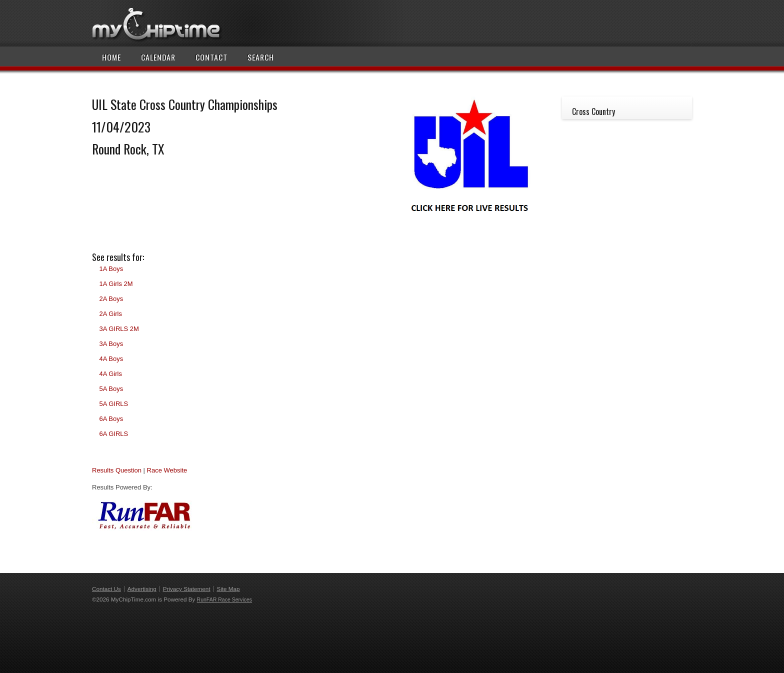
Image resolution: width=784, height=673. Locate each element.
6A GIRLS (113, 434)
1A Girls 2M (116, 284)
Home (111, 57)
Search (261, 57)
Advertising (142, 589)
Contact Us (106, 589)
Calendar (158, 57)
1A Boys (111, 269)
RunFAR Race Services (224, 599)
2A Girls (110, 314)
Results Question (117, 470)
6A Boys (111, 419)
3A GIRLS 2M (119, 329)
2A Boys (111, 299)
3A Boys (111, 344)
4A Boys (111, 359)
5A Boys (111, 389)
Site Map (228, 589)
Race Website (167, 470)
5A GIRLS (113, 404)
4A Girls (110, 374)
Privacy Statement (187, 589)
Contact (211, 57)
